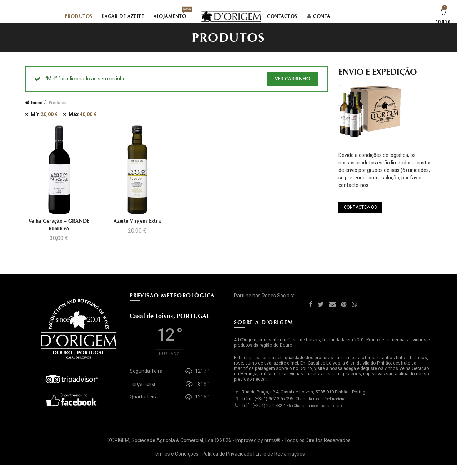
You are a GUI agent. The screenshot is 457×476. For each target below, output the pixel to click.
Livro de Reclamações (280, 465)
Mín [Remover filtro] (44, 125)
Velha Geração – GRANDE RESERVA (59, 235)
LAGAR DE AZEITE (123, 17)
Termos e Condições (175, 465)
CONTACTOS (282, 17)
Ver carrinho (293, 90)
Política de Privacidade (227, 465)
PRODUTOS (79, 17)
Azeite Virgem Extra (137, 232)
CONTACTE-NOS (360, 218)
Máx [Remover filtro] (82, 125)
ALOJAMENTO (172, 15)
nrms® (272, 451)
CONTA (319, 17)
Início (37, 113)
